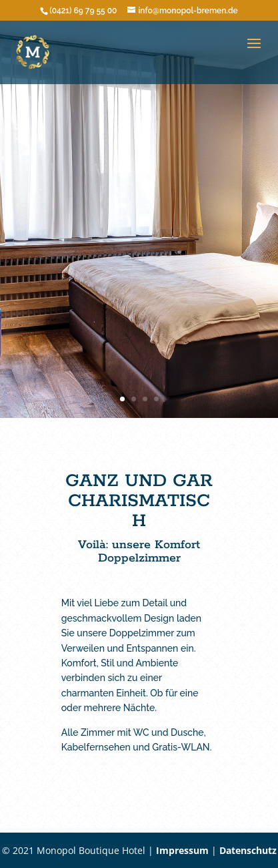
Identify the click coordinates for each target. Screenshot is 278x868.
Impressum (182, 850)
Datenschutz (248, 850)
